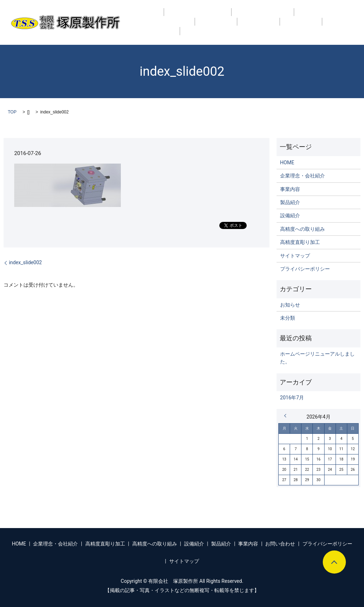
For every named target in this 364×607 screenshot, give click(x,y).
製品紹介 (180, 26)
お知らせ (290, 305)
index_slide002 (25, 262)
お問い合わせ (257, 26)
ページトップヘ (334, 562)
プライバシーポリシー (305, 269)
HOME (142, 17)
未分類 (288, 318)
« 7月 (287, 416)
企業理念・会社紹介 (188, 17)
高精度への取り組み (310, 17)
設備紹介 (145, 26)
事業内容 (216, 26)
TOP (12, 112)
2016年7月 (292, 398)
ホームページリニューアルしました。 (317, 358)
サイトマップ (295, 256)
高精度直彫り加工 (249, 17)
